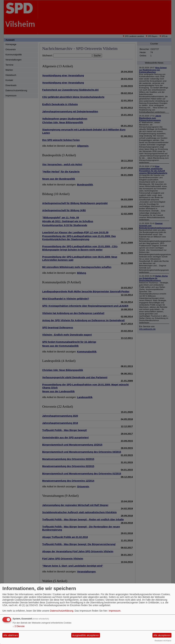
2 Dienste (19, 626)
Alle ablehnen (11, 635)
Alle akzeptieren (162, 635)
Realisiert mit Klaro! (163, 641)
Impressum (115, 611)
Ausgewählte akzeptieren (86, 635)
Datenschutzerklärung (62, 611)
